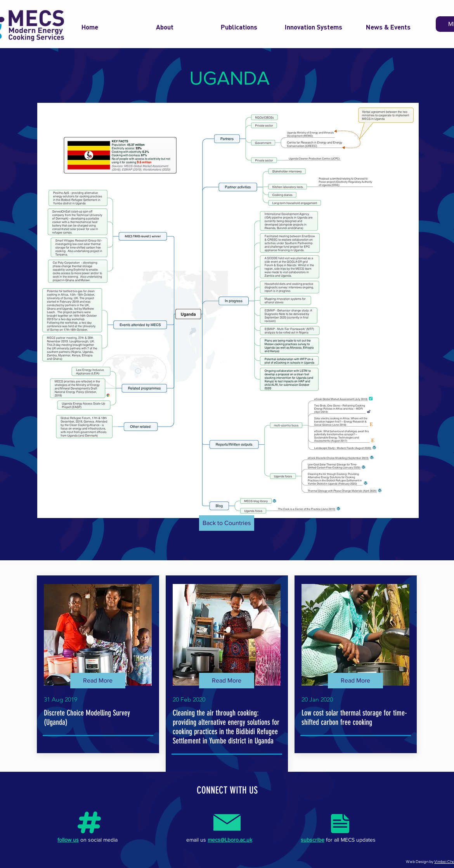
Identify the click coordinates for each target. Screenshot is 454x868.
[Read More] (98, 681)
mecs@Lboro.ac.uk (230, 840)
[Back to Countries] (227, 523)
